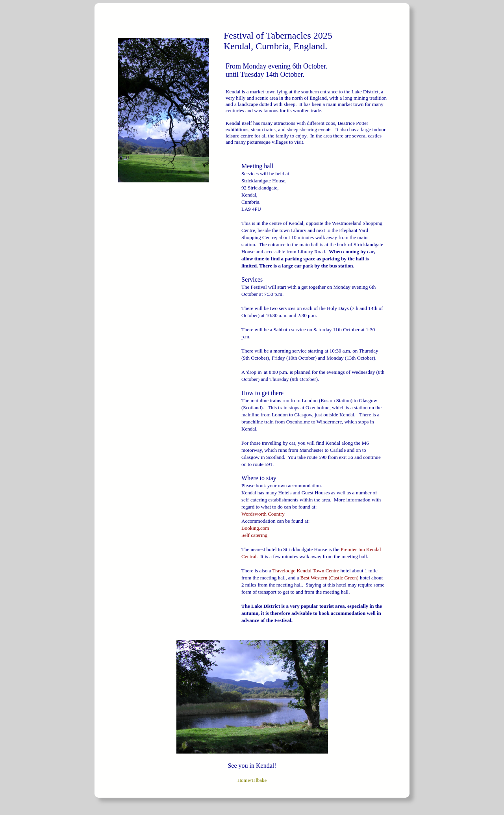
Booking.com (255, 528)
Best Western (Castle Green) (330, 578)
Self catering (254, 535)
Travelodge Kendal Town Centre (306, 571)
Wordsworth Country (263, 514)
